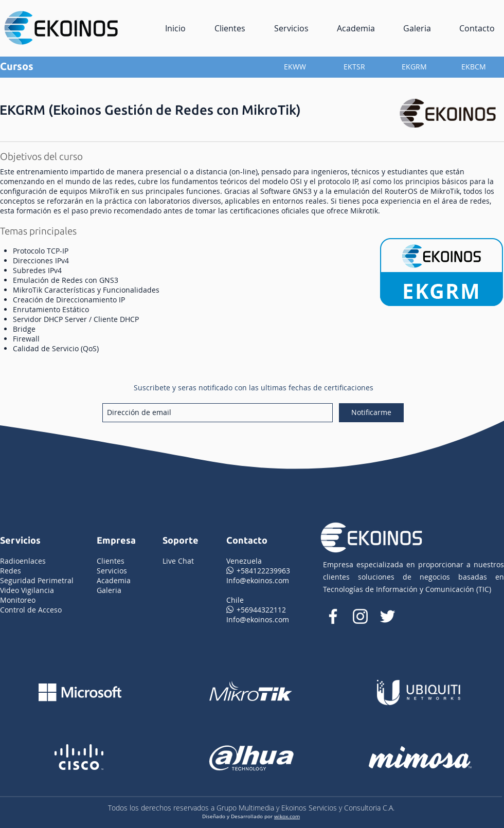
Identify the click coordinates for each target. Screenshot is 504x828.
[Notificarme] (371, 413)
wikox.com (287, 816)
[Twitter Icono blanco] (388, 616)
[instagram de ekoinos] (360, 616)
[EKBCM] (474, 67)
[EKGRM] (414, 67)
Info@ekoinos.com (258, 580)
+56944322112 (256, 610)
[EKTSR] (354, 67)
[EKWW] (295, 67)
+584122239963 (258, 571)
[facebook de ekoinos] (333, 616)
